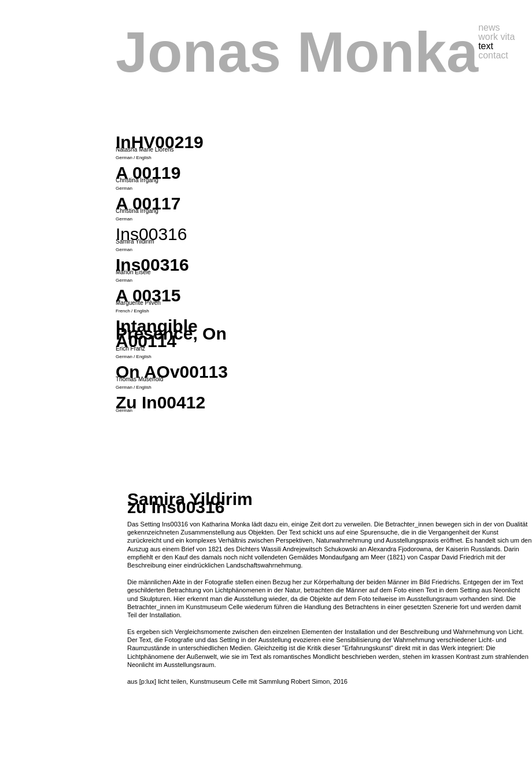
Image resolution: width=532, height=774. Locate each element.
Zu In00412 (160, 402)
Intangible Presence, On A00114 (171, 333)
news (489, 27)
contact (493, 55)
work (489, 37)
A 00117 (148, 203)
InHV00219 (160, 142)
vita (507, 37)
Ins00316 (152, 265)
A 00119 (148, 173)
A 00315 (148, 295)
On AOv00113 (172, 372)
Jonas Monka (297, 52)
